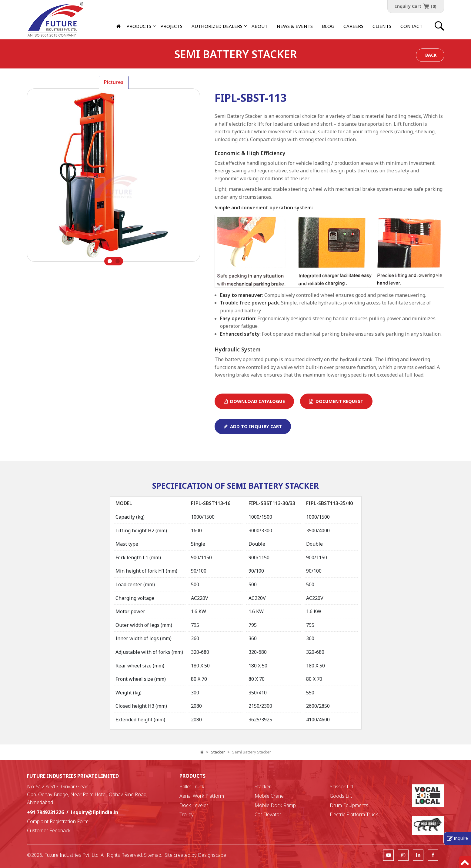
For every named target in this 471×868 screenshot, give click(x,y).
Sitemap (153, 855)
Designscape (212, 855)
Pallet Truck (192, 787)
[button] (217, 26)
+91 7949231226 (45, 812)
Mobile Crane (269, 796)
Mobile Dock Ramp (275, 805)
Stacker (218, 752)
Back (431, 55)
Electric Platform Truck (354, 814)
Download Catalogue (254, 401)
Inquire (461, 838)
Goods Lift (341, 796)
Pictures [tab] (114, 82)
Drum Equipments (349, 805)
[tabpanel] (114, 177)
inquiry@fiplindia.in (95, 812)
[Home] (119, 26)
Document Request (336, 401)
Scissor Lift (342, 787)
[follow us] (388, 855)
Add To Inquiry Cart (253, 426)
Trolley (187, 814)
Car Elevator (268, 814)
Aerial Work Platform (202, 796)
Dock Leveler (194, 805)
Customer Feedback (49, 830)
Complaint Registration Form (58, 821)
